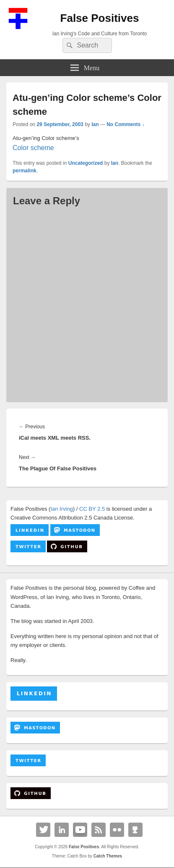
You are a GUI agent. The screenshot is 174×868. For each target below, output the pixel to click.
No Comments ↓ (126, 124)
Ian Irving (61, 509)
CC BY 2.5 (92, 509)
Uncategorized (86, 163)
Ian (95, 124)
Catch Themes (108, 856)
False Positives (100, 18)
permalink (25, 171)
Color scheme (33, 148)
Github (135, 830)
